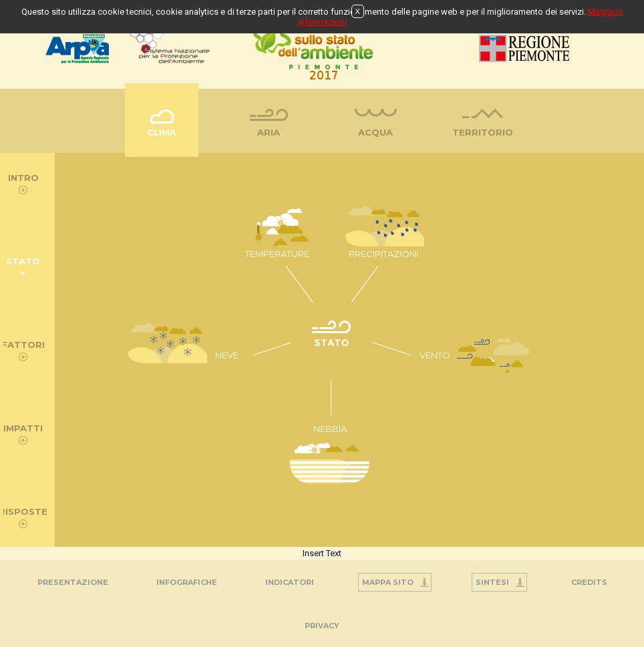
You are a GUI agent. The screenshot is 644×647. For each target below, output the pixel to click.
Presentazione (73, 582)
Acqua (375, 132)
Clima (162, 132)
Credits (589, 582)
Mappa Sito (388, 582)
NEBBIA (330, 429)
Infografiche (187, 582)
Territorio (483, 132)
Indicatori (290, 582)
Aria (269, 132)
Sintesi (492, 582)
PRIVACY (322, 626)
